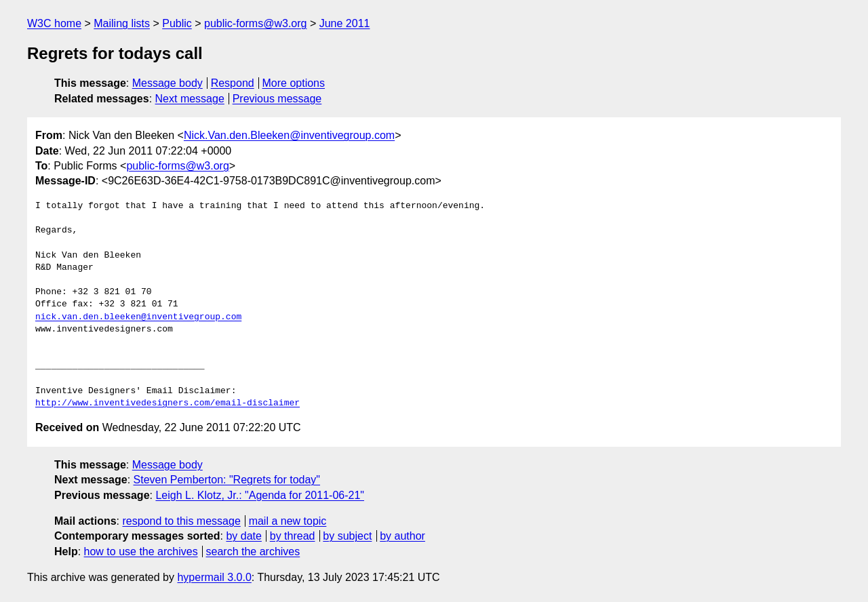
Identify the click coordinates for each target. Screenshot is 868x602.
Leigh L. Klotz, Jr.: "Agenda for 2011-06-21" (260, 495)
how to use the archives (141, 551)
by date (243, 536)
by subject (347, 536)
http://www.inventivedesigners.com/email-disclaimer (167, 403)
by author (402, 536)
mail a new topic (288, 521)
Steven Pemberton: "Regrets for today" (227, 480)
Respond (233, 83)
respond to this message (181, 521)
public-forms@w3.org (255, 23)
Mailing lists (122, 23)
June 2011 (345, 23)
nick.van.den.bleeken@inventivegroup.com (138, 317)
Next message (190, 99)
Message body (167, 83)
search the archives (253, 551)
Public (177, 23)
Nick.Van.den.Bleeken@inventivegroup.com (289, 135)
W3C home (54, 23)
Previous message (277, 99)
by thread (293, 536)
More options (294, 83)
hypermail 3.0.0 (214, 577)
